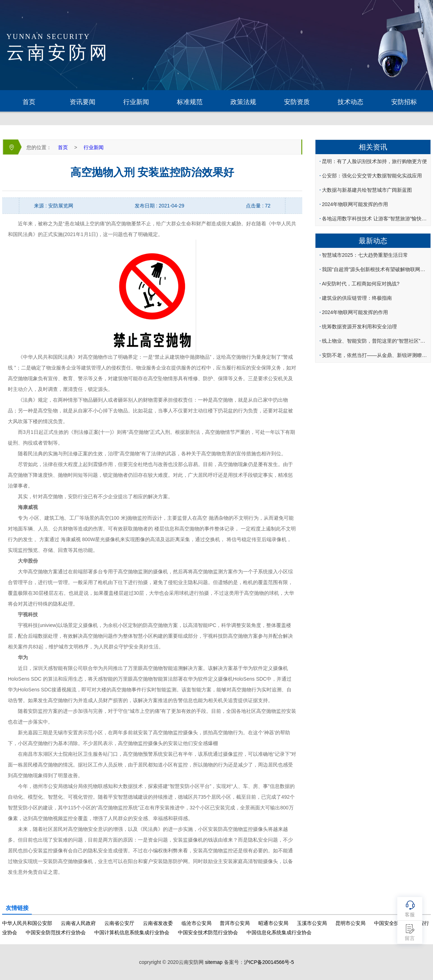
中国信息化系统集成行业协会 (279, 932)
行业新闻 (136, 102)
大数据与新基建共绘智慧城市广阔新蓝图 (367, 190)
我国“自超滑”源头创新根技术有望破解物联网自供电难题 (376, 269)
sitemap (214, 962)
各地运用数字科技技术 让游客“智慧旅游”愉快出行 (376, 219)
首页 (29, 102)
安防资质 (297, 102)
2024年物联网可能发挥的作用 (355, 204)
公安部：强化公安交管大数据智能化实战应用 (372, 176)
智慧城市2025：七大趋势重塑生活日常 (365, 255)
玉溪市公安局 (312, 923)
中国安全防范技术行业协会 (56, 932)
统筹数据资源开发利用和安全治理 (359, 327)
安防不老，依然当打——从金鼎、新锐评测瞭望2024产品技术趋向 (376, 355)
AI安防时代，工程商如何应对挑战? (361, 284)
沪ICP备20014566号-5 (269, 962)
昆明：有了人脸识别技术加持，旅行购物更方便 (374, 161)
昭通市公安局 (273, 923)
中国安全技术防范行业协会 (208, 932)
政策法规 (243, 102)
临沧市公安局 (196, 923)
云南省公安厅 (119, 923)
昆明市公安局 (350, 923)
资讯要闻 (83, 102)
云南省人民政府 (78, 923)
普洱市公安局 (235, 923)
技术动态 (350, 102)
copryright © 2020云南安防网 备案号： (216, 962)
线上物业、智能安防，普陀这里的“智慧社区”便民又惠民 (376, 341)
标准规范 (190, 102)
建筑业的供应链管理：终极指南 (357, 298)
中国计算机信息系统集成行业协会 (132, 932)
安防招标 (404, 102)
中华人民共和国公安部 (27, 923)
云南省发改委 (158, 923)
